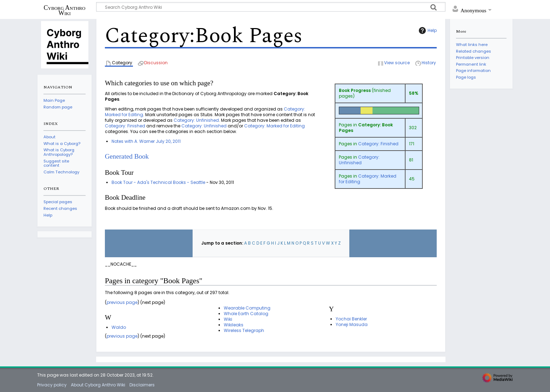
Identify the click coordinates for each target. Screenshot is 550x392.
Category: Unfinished (359, 160)
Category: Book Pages (366, 128)
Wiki (228, 319)
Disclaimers (142, 385)
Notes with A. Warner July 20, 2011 (146, 141)
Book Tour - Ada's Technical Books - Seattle (158, 182)
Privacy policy (52, 385)
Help (427, 31)
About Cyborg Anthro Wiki (98, 385)
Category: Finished (378, 144)
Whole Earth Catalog (246, 314)
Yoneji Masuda (352, 324)
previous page (122, 302)
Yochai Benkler (351, 319)
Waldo (119, 327)
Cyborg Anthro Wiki (65, 10)
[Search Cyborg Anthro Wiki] (271, 7)
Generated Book (127, 156)
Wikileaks (234, 325)
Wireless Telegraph (244, 330)
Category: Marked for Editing (368, 179)
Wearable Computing (247, 308)
